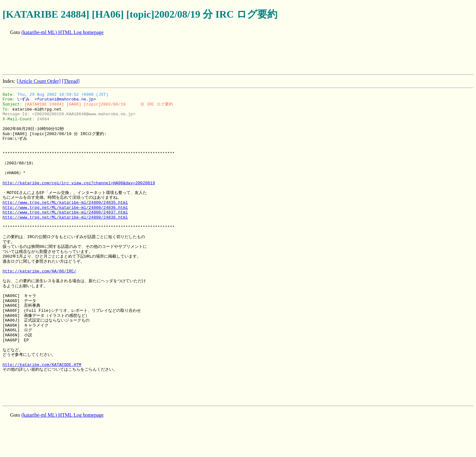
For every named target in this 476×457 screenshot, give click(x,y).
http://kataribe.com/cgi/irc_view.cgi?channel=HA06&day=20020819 (79, 183)
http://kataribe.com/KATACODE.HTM (42, 365)
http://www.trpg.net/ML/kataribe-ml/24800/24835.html (65, 203)
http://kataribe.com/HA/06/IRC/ (39, 271)
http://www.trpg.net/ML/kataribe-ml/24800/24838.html (65, 217)
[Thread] (71, 81)
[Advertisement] (117, 55)
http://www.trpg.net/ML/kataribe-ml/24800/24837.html (65, 212)
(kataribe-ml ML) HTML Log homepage (63, 32)
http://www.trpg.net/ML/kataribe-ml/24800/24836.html (65, 208)
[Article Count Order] (39, 81)
